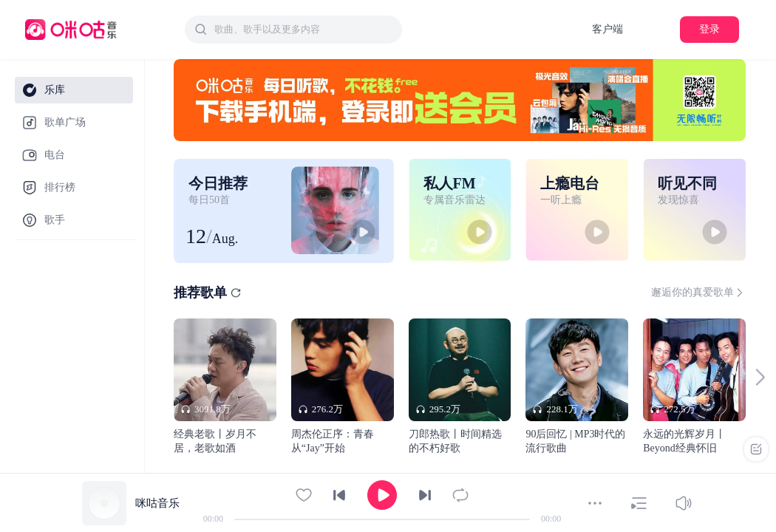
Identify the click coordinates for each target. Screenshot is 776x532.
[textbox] (304, 30)
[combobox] (293, 30)
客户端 (607, 29)
